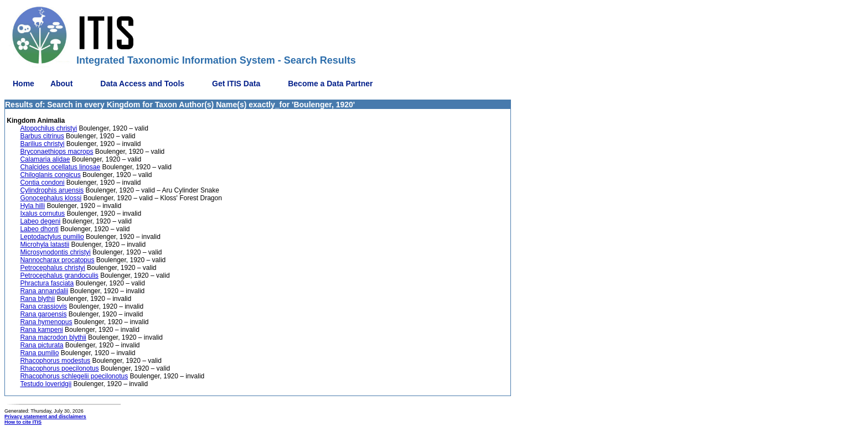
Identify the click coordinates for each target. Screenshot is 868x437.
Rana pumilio (39, 353)
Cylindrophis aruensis (52, 190)
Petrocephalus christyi (52, 268)
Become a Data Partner (330, 84)
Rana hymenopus (46, 322)
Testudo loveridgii (46, 384)
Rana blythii (37, 299)
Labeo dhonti (39, 229)
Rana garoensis (43, 314)
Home (24, 84)
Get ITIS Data (236, 84)
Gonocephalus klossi (51, 198)
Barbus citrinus (42, 136)
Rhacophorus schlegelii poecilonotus (74, 376)
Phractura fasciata (47, 283)
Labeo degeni (40, 221)
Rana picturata (42, 345)
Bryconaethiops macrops (56, 152)
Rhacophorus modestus (55, 361)
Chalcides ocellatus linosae (60, 167)
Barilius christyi (42, 144)
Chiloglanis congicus (50, 175)
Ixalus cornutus (42, 214)
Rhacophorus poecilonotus (59, 368)
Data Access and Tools (142, 84)
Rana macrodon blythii (53, 337)
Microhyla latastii (45, 244)
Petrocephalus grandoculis (59, 275)
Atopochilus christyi (48, 128)
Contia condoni (42, 183)
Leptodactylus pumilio (52, 237)
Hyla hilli (32, 206)
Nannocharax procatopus (57, 260)
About (61, 84)
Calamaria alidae (45, 159)
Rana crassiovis (43, 306)
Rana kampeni (41, 330)
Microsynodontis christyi (55, 252)
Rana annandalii (44, 291)
